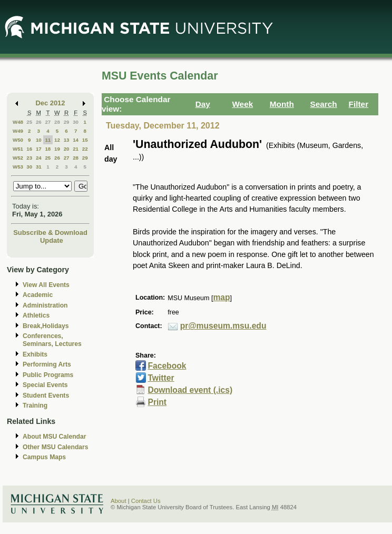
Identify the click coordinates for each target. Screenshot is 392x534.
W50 (18, 140)
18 (48, 149)
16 (29, 149)
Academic (38, 295)
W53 (18, 167)
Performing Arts (47, 364)
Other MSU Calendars (56, 447)
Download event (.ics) (190, 390)
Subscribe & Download (50, 233)
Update (52, 240)
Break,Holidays (46, 326)
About (119, 501)
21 (76, 149)
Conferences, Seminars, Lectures (52, 340)
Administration (45, 305)
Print (157, 402)
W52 (18, 158)
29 (67, 122)
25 (29, 122)
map (221, 297)
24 (39, 158)
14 (76, 140)
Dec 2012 (51, 103)
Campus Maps (44, 457)
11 (48, 140)
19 (57, 149)
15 (85, 140)
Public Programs (48, 375)
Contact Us (146, 501)
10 (39, 140)
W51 (18, 149)
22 (85, 149)
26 (39, 122)
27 (48, 122)
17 (39, 149)
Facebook (167, 366)
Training (35, 406)
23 (29, 158)
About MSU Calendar (54, 437)
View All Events (46, 285)
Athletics (36, 315)
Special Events (45, 385)
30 (76, 122)
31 (39, 167)
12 (57, 140)
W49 (18, 131)
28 (57, 122)
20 (67, 149)
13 (67, 140)
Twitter (161, 378)
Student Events (46, 395)
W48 (18, 122)
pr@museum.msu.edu (223, 326)
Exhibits (35, 354)
